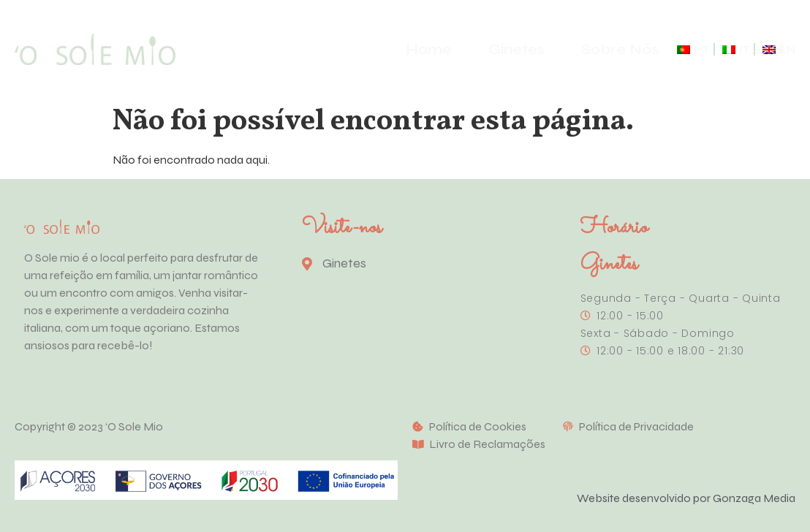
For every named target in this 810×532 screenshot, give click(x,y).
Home (429, 49)
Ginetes (516, 49)
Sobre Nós (620, 49)
